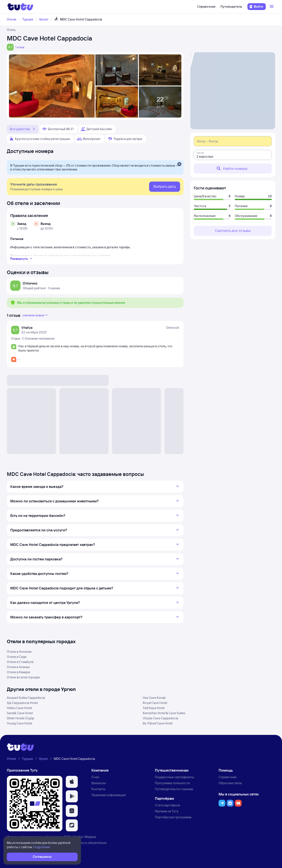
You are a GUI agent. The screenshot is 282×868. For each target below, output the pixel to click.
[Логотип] (20, 7)
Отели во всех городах (23, 677)
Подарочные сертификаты (174, 777)
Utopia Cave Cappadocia (160, 718)
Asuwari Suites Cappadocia (26, 698)
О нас (95, 777)
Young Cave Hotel (19, 723)
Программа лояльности (172, 783)
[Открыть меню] (272, 7)
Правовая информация (109, 795)
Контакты (98, 789)
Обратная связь (230, 783)
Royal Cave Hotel (155, 703)
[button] (72, 782)
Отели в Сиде (17, 657)
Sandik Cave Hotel (20, 713)
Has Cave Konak (154, 698)
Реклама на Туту (167, 811)
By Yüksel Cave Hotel (158, 723)
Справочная (206, 7)
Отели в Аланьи (18, 667)
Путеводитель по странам (174, 789)
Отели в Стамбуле (20, 662)
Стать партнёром (167, 805)
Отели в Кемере (18, 672)
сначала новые (35, 315)
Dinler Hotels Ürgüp (21, 718)
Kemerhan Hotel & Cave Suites (164, 713)
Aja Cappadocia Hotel (22, 703)
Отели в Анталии (19, 652)
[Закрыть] (179, 164)
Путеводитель (231, 7)
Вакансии (99, 783)
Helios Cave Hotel (19, 708)
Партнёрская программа (173, 817)
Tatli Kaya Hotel (154, 708)
